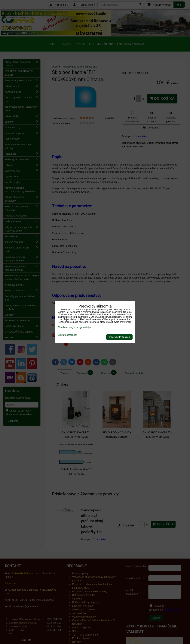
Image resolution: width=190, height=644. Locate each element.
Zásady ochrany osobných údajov (74, 327)
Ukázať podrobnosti (67, 335)
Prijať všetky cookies (119, 337)
